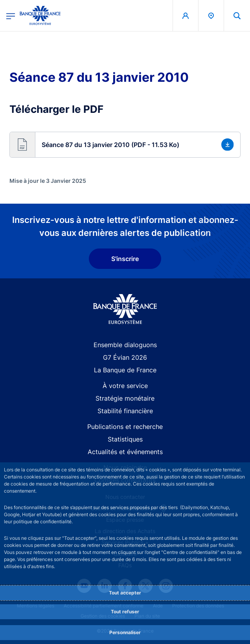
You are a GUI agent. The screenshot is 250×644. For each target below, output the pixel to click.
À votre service (125, 386)
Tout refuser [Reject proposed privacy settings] (125, 612)
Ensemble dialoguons (125, 345)
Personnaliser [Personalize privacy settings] (125, 632)
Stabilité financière (125, 411)
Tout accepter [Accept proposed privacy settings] (125, 593)
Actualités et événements (125, 452)
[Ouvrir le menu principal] (11, 16)
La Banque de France (125, 370)
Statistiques (125, 439)
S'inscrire (125, 259)
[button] (125, 145)
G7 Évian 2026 (125, 357)
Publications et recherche (125, 427)
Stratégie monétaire (125, 398)
